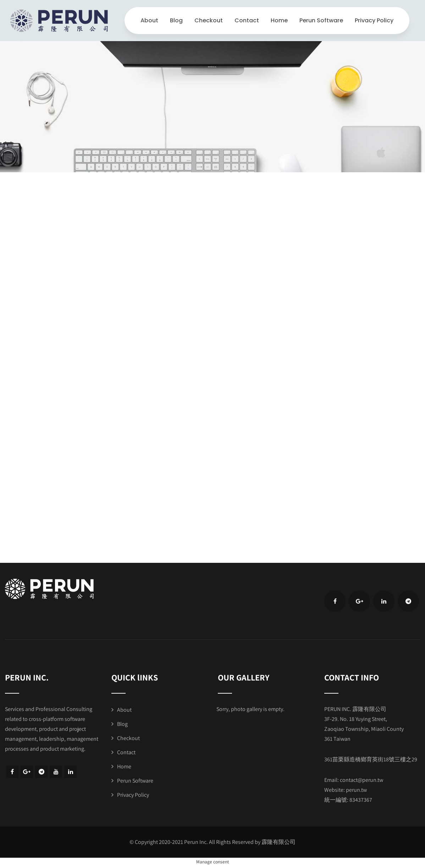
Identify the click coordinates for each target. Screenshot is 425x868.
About (149, 20)
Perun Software (321, 20)
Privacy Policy (374, 20)
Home (279, 20)
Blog (176, 20)
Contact (247, 20)
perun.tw (356, 790)
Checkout (209, 20)
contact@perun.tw (361, 780)
